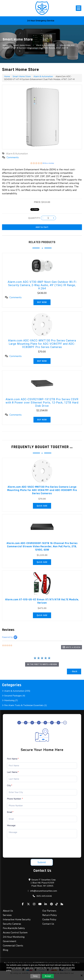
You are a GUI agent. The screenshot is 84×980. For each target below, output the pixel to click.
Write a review (48, 163)
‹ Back (74, 671)
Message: (11, 825)
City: (10, 785)
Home (5, 45)
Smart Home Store (22, 45)
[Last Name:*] (42, 779)
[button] (72, 647)
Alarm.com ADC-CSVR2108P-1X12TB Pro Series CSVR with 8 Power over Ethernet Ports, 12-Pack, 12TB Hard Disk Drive (42, 403)
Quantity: (34, 218)
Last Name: (13, 772)
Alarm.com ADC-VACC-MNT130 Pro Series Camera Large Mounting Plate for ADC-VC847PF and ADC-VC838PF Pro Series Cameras (42, 344)
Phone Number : (15, 799)
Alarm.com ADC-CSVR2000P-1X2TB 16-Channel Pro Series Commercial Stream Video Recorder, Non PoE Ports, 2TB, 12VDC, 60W (42, 546)
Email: (10, 812)
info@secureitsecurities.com (44, 891)
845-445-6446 (44, 896)
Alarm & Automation (46, 45)
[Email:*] (42, 819)
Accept (48, 976)
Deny (35, 976)
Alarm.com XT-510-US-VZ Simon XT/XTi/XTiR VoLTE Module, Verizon (42, 601)
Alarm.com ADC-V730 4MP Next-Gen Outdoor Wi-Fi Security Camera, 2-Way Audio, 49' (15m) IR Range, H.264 (42, 285)
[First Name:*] (42, 766)
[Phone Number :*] (42, 806)
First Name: (13, 759)
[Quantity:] (48, 218)
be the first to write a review (42, 664)
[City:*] (42, 792)
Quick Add (42, 506)
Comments (13, 157)
